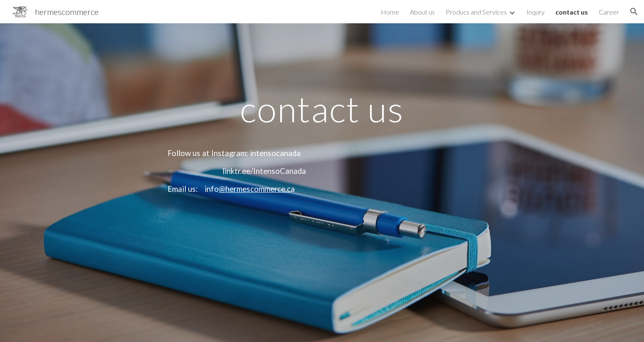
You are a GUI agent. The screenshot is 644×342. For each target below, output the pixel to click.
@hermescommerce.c (255, 189)
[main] (322, 183)
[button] (634, 12)
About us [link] (422, 12)
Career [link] (609, 12)
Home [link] (390, 12)
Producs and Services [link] (476, 12)
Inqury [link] (535, 12)
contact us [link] (572, 12)
